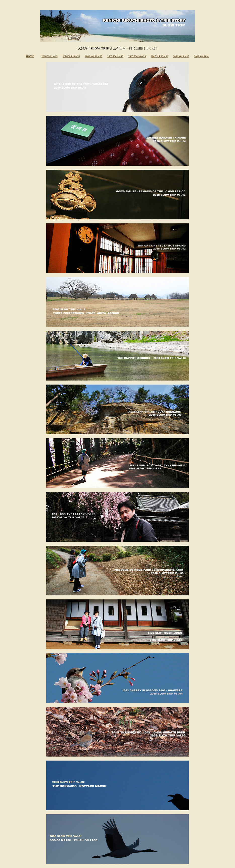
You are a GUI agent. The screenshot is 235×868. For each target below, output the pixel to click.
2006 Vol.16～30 (71, 56)
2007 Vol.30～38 (159, 56)
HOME (30, 56)
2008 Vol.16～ (202, 56)
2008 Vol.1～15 (181, 56)
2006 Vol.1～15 (50, 56)
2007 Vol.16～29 (137, 56)
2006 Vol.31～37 (94, 56)
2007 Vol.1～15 (115, 56)
